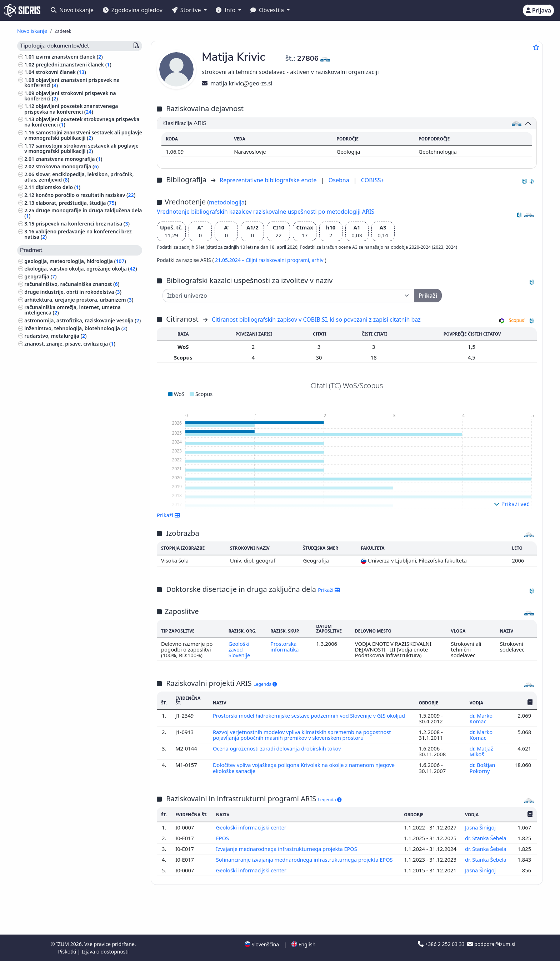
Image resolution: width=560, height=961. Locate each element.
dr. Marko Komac (481, 718)
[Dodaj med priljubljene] (536, 47)
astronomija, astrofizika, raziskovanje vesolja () (82, 320)
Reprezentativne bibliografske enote (269, 180)
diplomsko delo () (58, 187)
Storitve (187, 10)
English (303, 944)
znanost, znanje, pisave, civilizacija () (70, 344)
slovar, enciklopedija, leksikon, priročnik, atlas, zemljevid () (79, 177)
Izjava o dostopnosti (105, 952)
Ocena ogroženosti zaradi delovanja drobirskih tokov (279, 748)
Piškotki (68, 952)
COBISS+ (373, 180)
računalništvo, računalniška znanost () (72, 284)
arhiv (318, 260)
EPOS (223, 847)
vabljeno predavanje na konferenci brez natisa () (78, 234)
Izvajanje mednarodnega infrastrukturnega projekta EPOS (288, 864)
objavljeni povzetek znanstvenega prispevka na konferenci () (71, 109)
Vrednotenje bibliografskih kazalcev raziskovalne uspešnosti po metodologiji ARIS (266, 212)
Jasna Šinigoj (481, 831)
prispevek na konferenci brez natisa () (83, 224)
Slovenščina (262, 944)
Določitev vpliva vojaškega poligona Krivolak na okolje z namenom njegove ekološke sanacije (305, 768)
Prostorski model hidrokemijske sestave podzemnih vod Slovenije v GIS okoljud (311, 715)
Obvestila (268, 10)
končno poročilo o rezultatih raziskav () (86, 195)
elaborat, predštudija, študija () (76, 203)
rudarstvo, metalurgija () (55, 336)
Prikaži (168, 515)
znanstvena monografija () (69, 159)
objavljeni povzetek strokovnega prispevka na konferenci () (82, 122)
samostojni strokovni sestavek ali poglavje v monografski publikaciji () (81, 148)
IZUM (63, 944)
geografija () (40, 276)
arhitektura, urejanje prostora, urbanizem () (79, 300)
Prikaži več (512, 504)
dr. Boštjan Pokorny (482, 768)
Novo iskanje (72, 10)
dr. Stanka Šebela (486, 847)
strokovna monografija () (67, 166)
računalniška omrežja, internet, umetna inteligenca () (72, 310)
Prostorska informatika (285, 647)
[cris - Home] (22, 10)
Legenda (265, 684)
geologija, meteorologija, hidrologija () (75, 261)
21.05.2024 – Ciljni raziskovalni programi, (263, 260)
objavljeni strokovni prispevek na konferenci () (70, 96)
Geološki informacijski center (252, 831)
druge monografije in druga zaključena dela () (83, 213)
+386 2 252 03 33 (442, 944)
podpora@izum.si (491, 944)
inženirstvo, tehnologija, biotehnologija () (76, 328)
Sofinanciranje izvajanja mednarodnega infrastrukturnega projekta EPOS (306, 881)
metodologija (227, 202)
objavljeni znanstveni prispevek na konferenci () (72, 83)
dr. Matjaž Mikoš (481, 751)
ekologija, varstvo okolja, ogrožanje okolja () (81, 269)
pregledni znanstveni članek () (74, 65)
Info (226, 10)
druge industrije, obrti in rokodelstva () (73, 292)
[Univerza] (288, 296)
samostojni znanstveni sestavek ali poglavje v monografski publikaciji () (83, 135)
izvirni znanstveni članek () (69, 57)
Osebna (340, 180)
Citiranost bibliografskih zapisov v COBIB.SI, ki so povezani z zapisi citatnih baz (316, 319)
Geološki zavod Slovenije (239, 650)
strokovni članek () (61, 72)
